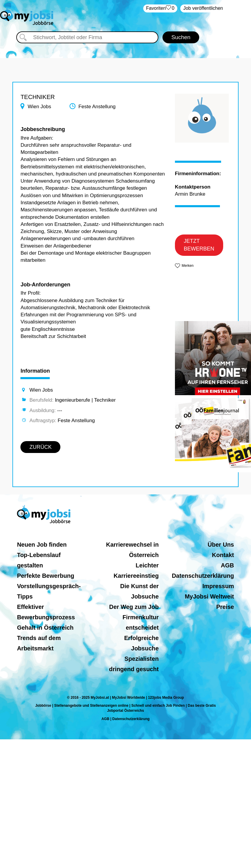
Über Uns (221, 545)
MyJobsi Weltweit (209, 596)
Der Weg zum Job (134, 607)
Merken (188, 266)
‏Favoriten (160, 8)
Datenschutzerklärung (203, 576)
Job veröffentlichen (203, 8)
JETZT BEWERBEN (199, 245)
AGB (227, 565)
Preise (225, 607)
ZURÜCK (40, 447)
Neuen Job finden (42, 545)
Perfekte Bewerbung (45, 576)
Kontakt (223, 555)
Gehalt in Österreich (45, 628)
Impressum (218, 586)
